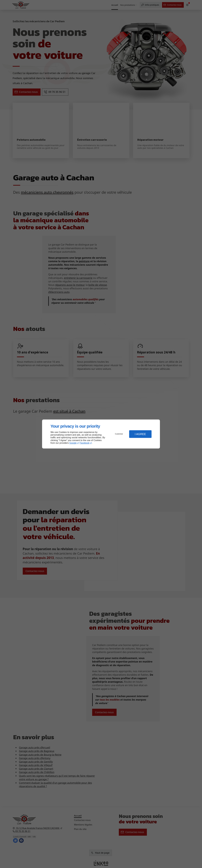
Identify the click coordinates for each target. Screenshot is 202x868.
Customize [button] (119, 434)
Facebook (85, 443)
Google (73, 443)
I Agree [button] (140, 434)
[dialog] (101, 434)
